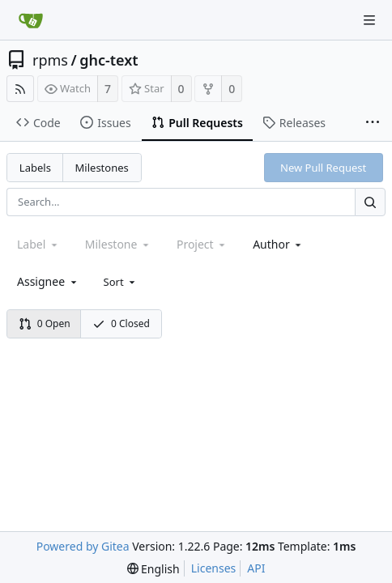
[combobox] (278, 244)
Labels (35, 168)
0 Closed (121, 323)
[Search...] (370, 202)
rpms (50, 60)
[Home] (31, 20)
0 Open (45, 323)
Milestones (102, 168)
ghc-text (109, 60)
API (256, 568)
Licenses (214, 568)
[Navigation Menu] (369, 20)
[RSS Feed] (20, 89)
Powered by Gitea (83, 546)
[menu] (121, 282)
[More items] (373, 123)
